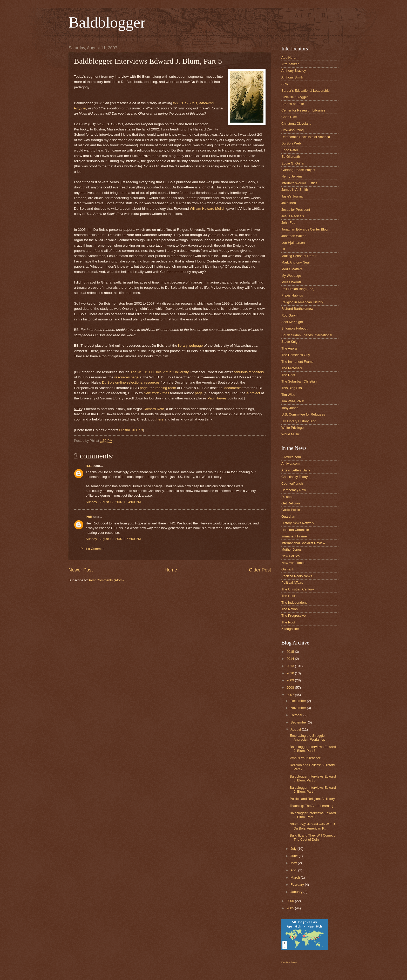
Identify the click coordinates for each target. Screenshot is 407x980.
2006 (291, 901)
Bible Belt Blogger (295, 97)
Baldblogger (107, 22)
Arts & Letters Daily (296, 470)
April (294, 870)
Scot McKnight (292, 322)
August (296, 729)
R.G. (89, 466)
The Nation (290, 609)
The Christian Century (298, 589)
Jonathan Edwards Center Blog (304, 229)
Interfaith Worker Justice (299, 183)
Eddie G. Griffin (293, 163)
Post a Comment (93, 549)
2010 (291, 673)
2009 (291, 680)
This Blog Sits (292, 388)
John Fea (288, 223)
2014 (291, 659)
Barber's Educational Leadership (306, 91)
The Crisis (289, 596)
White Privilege (293, 428)
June (295, 856)
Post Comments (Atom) (106, 580)
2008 (291, 688)
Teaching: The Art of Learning (311, 806)
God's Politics (291, 510)
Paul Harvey (217, 398)
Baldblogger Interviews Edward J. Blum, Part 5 (313, 778)
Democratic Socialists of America (306, 137)
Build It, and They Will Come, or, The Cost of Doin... (314, 837)
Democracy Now (294, 490)
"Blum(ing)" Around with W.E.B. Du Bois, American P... (313, 826)
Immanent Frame (294, 536)
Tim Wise (288, 395)
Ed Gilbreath (291, 157)
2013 (291, 666)
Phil (89, 517)
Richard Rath (154, 409)
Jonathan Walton (294, 236)
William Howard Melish (208, 209)
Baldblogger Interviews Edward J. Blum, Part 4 (313, 790)
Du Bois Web (291, 143)
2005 (291, 908)
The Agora (289, 348)
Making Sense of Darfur (299, 256)
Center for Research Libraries (303, 110)
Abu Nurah (289, 58)
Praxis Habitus (292, 295)
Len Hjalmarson (293, 243)
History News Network (298, 523)
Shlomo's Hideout (294, 328)
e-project (253, 393)
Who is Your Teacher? (306, 758)
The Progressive (294, 616)
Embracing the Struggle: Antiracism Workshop (308, 738)
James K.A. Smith (295, 190)
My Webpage (291, 276)
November (299, 708)
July (294, 849)
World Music (291, 434)
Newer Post (81, 570)
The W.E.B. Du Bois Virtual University (160, 372)
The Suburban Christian (299, 381)
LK (283, 249)
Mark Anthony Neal (296, 262)
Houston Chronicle (295, 530)
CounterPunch (292, 484)
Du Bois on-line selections (122, 382)
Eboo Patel (290, 150)
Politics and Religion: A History (312, 799)
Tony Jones (290, 408)
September (299, 722)
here (160, 419)
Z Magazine (290, 629)
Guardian (288, 517)
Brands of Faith (293, 104)
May (294, 863)
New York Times (157, 393)
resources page (127, 377)
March (296, 877)
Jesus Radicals (293, 216)
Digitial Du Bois (131, 430)
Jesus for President (296, 210)
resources (152, 382)
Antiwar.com (290, 463)
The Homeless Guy (296, 355)
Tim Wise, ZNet (293, 401)
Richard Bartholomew (297, 309)
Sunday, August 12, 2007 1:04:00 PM (113, 502)
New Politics (290, 556)
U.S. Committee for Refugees (303, 414)
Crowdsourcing (293, 130)
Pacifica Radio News (297, 576)
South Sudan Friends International (307, 335)
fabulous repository (249, 372)
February (298, 884)
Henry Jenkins (292, 176)
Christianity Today (294, 477)
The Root (288, 375)
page (144, 388)
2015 (291, 652)
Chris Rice (289, 117)
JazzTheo (289, 203)
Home (171, 570)
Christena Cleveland (296, 124)
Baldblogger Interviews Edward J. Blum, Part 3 (313, 815)
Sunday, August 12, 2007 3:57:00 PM (113, 539)
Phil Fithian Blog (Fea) (298, 289)
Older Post (260, 570)
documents (233, 388)
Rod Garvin (290, 315)
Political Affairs (292, 583)
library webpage (190, 346)
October (297, 715)
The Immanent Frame (297, 362)
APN (285, 84)
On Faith (288, 569)
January (297, 892)
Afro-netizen (290, 64)
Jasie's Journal (292, 196)
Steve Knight (291, 342)
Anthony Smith (292, 77)
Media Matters (292, 269)
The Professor (292, 368)
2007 (291, 695)
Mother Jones (291, 550)
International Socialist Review (303, 543)
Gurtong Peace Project (298, 170)
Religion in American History (302, 302)
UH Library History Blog (299, 421)
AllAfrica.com (291, 457)
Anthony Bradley (294, 71)
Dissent (287, 497)
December (299, 701)
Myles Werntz (291, 282)
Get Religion (291, 503)
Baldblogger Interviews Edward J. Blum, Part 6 (313, 749)
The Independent (294, 603)
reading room (166, 388)
